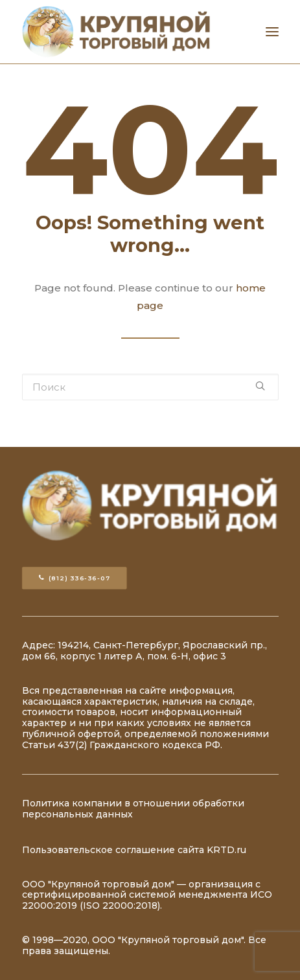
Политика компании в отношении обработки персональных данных (133, 809)
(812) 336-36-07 (74, 578)
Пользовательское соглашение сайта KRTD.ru (134, 850)
